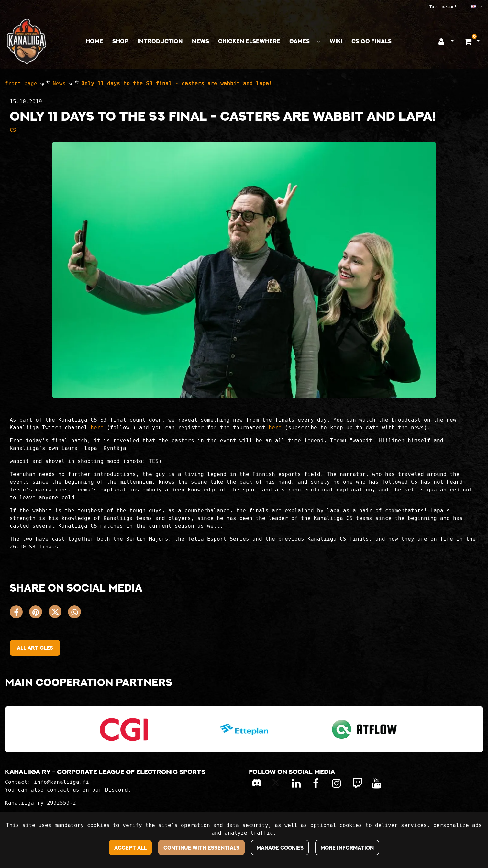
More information (347, 848)
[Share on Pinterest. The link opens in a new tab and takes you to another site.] (39, 613)
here (97, 428)
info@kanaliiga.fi (61, 782)
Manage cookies (280, 848)
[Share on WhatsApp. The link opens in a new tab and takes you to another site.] (76, 613)
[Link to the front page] (27, 41)
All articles (35, 648)
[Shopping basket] (469, 41)
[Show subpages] (318, 42)
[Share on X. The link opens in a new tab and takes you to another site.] (58, 613)
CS (13, 130)
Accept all (130, 848)
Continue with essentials (201, 848)
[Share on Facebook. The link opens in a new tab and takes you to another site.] (19, 613)
